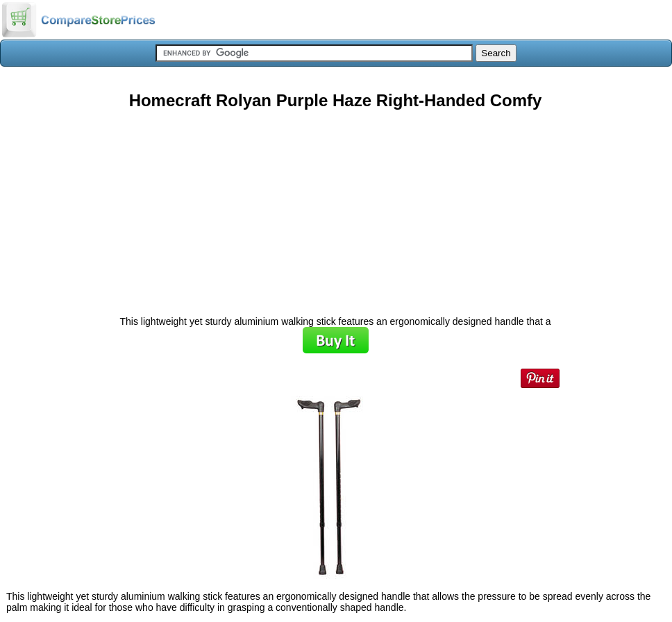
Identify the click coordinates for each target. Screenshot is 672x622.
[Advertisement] (335, 208)
